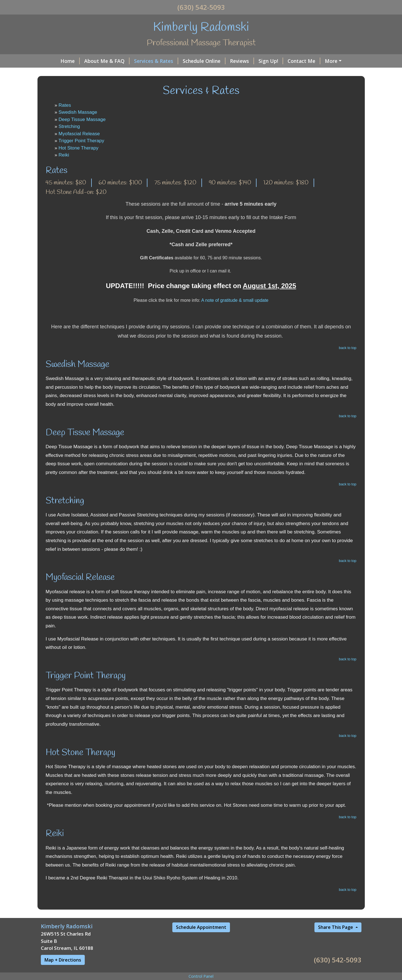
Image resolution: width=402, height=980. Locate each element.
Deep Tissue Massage (82, 119)
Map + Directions (63, 960)
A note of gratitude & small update (235, 300)
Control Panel (201, 976)
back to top (348, 348)
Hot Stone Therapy (78, 148)
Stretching (69, 126)
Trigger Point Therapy (81, 141)
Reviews (242, 61)
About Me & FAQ (107, 61)
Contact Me (304, 61)
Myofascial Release (79, 134)
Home (70, 61)
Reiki (64, 155)
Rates (65, 105)
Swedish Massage (78, 112)
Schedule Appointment (201, 927)
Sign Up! (271, 61)
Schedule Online (204, 61)
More (331, 61)
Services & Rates (156, 61)
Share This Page (336, 927)
